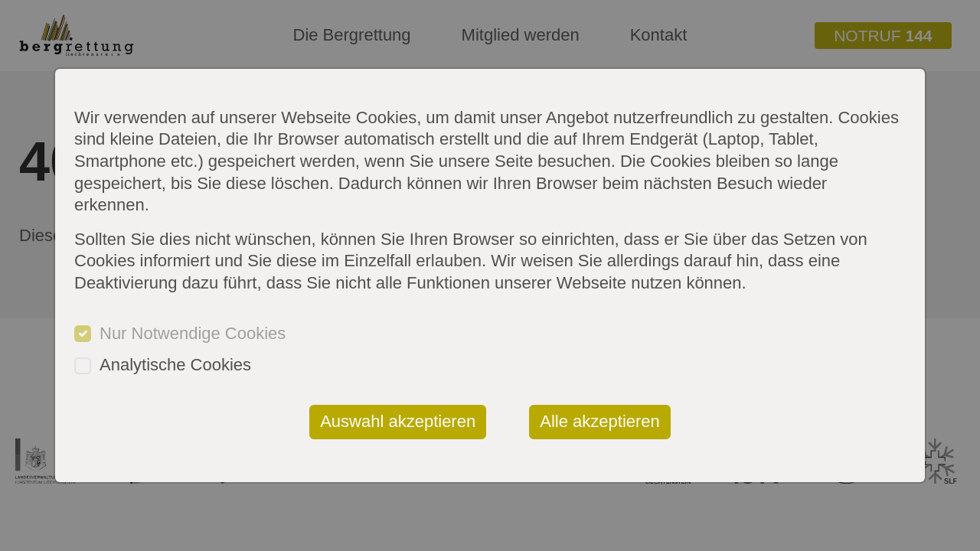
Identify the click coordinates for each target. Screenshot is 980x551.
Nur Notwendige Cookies (193, 333)
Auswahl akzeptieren (398, 421)
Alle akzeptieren (600, 421)
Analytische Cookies (175, 365)
